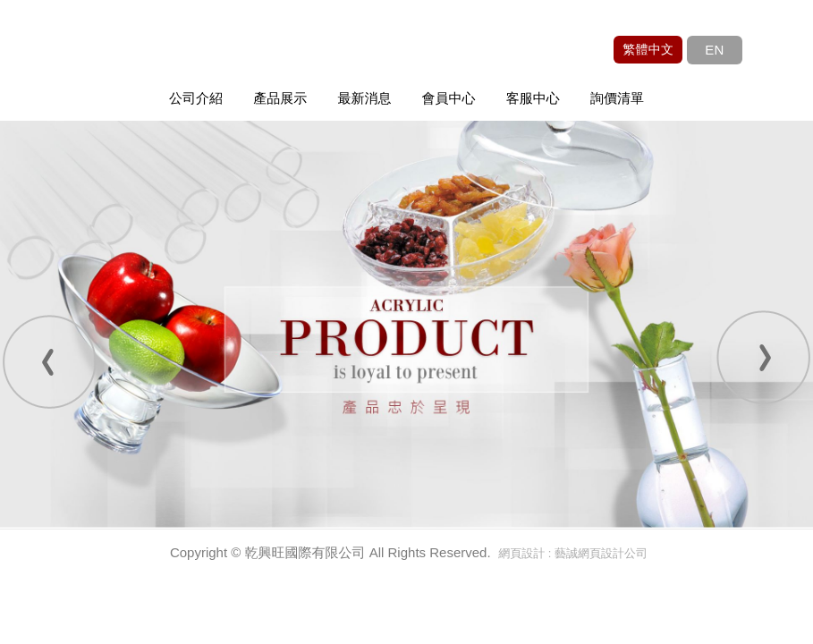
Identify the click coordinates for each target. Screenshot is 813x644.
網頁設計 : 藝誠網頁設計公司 (573, 553)
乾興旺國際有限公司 (183, 56)
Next (763, 360)
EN (714, 50)
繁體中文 (648, 49)
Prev (50, 360)
